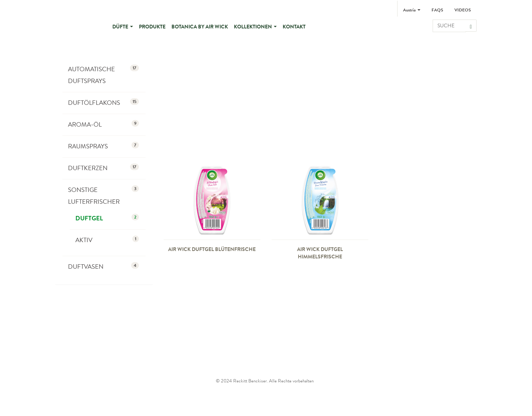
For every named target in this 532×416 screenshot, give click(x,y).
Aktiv (107, 240)
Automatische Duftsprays (103, 75)
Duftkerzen (103, 168)
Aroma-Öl (103, 125)
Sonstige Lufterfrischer (103, 196)
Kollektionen (255, 27)
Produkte (152, 27)
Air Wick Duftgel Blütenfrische (212, 249)
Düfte (123, 27)
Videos (463, 10)
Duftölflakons (103, 103)
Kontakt (294, 27)
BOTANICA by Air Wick (200, 27)
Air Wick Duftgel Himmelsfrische (320, 253)
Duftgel (107, 218)
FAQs (437, 10)
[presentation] (212, 199)
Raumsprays (103, 146)
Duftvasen (103, 267)
